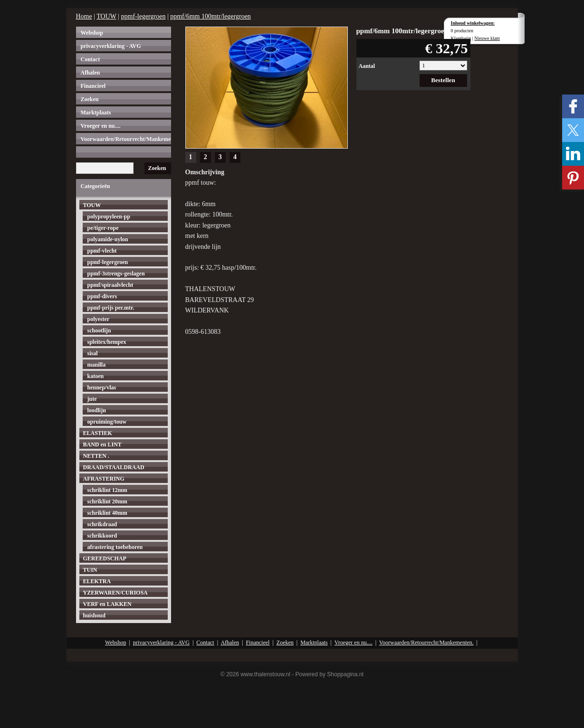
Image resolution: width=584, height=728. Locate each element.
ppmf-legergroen (144, 16)
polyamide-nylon (108, 239)
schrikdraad (102, 524)
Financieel (93, 86)
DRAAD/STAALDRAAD (114, 467)
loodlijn (97, 410)
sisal (93, 353)
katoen (96, 376)
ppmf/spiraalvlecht (110, 285)
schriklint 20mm (107, 501)
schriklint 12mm (107, 490)
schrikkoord (102, 536)
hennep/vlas (102, 388)
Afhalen (91, 73)
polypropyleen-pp (109, 217)
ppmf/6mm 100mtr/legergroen (211, 16)
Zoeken (90, 99)
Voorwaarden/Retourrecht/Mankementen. (126, 139)
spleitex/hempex (107, 342)
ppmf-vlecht (102, 251)
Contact (91, 59)
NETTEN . (96, 456)
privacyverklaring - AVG (111, 46)
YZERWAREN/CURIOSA (115, 593)
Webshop (92, 33)
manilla (97, 365)
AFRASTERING (104, 479)
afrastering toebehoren (115, 547)
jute (92, 399)
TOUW (106, 16)
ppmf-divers (102, 296)
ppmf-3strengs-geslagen (116, 274)
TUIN (90, 570)
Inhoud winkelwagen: (473, 23)
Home (84, 16)
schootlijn (99, 331)
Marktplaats (96, 113)
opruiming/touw (107, 422)
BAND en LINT (102, 444)
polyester (99, 319)
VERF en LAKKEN (107, 604)
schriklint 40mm (107, 513)
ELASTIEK (98, 433)
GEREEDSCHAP (105, 558)
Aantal (367, 66)
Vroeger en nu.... (101, 126)
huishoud (94, 615)
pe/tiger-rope (103, 228)
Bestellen (443, 80)
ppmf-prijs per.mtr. (111, 308)
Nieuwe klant (487, 38)
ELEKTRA (97, 581)
